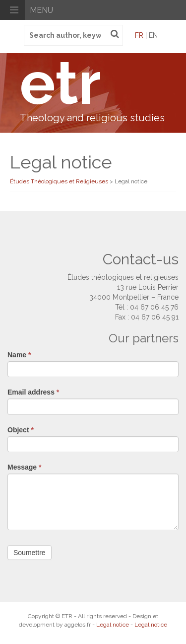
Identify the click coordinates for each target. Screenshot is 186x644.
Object (21, 430)
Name (19, 355)
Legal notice (113, 625)
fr (139, 35)
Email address (33, 392)
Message (25, 467)
